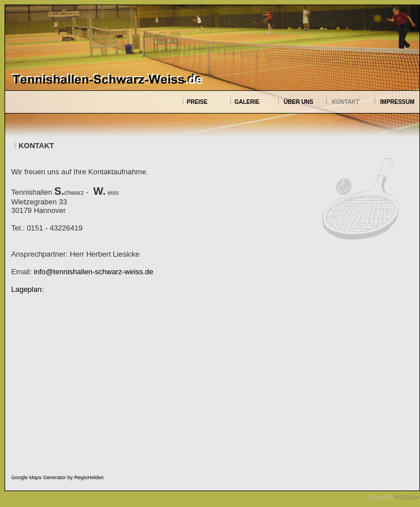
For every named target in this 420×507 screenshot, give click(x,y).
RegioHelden (89, 477)
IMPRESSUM (398, 102)
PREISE (197, 102)
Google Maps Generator (39, 477)
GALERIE (247, 102)
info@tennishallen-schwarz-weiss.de (93, 272)
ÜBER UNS (299, 102)
